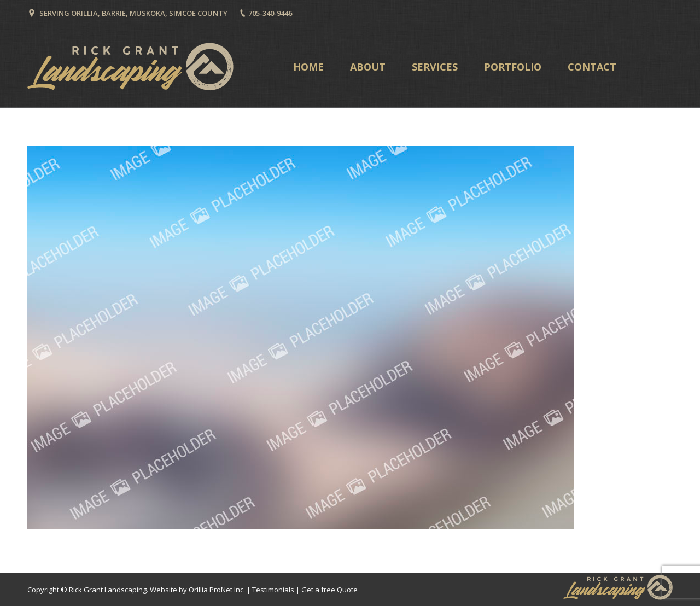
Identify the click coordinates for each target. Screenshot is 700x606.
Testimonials (273, 590)
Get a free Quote (329, 590)
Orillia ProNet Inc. (217, 590)
